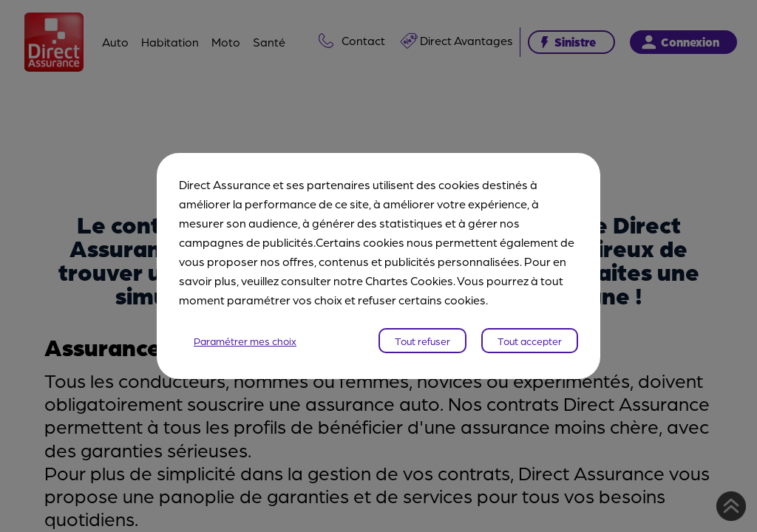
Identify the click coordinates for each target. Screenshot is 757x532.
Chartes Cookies (409, 280)
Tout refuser (422, 341)
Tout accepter (530, 341)
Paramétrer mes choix (245, 341)
